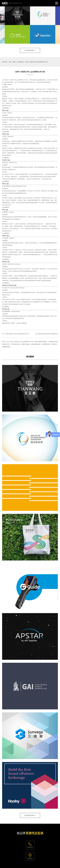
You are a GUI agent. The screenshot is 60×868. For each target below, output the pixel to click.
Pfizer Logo (5, 110)
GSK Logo (5, 210)
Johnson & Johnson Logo (9, 285)
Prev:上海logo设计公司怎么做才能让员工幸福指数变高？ (20, 334)
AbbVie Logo (6, 262)
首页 (10, 62)
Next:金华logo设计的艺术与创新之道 (47, 334)
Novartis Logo (6, 160)
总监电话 (30, 847)
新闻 (14, 62)
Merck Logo (5, 184)
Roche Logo (6, 134)
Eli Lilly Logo (6, 309)
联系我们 (30, 859)
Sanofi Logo (6, 236)
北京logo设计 (21, 62)
